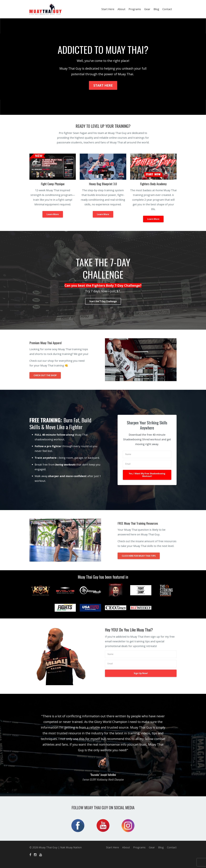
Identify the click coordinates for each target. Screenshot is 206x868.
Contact (167, 9)
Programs (135, 9)
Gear (147, 9)
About (121, 9)
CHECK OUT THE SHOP (45, 375)
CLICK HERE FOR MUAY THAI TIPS (139, 556)
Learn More (53, 214)
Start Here (108, 9)
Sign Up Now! (141, 673)
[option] (103, 745)
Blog (156, 9)
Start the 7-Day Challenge (103, 301)
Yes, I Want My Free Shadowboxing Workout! (147, 475)
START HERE (103, 85)
